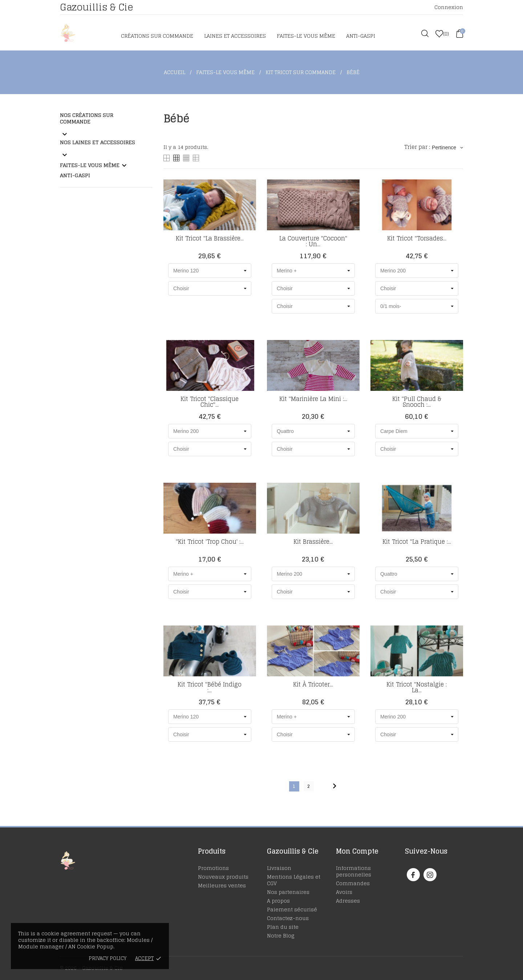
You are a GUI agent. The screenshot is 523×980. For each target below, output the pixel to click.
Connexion (449, 7)
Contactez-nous (288, 918)
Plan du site (283, 927)
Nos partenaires (288, 892)
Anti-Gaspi (361, 36)
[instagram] (430, 875)
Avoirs (344, 892)
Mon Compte (357, 851)
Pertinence (447, 147)
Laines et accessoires (235, 36)
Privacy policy (108, 958)
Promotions (213, 868)
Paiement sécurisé (292, 909)
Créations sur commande (157, 36)
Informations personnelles (354, 871)
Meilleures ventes (222, 885)
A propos (278, 901)
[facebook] (413, 875)
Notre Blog (281, 936)
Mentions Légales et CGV (294, 880)
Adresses (348, 901)
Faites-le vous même (306, 36)
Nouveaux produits (223, 877)
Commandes (353, 883)
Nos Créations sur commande (87, 118)
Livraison (279, 868)
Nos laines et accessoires (98, 142)
